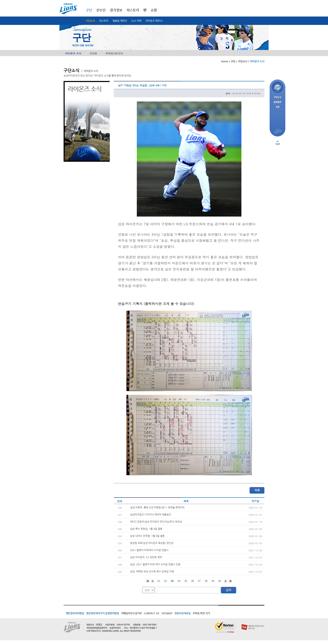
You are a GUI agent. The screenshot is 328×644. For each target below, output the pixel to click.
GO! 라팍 (136, 21)
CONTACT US (152, 613)
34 (179, 581)
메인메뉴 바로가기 (0, 0)
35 (186, 581)
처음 (148, 581)
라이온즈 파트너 (154, 21)
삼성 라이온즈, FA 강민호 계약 (146, 557)
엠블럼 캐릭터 (120, 21)
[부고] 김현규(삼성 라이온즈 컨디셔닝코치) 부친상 (156, 522)
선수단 (101, 10)
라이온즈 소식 (73, 53)
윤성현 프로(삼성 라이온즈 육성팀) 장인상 (152, 543)
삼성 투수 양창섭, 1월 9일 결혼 (146, 529)
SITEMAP (167, 613)
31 (159, 581)
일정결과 (277, 102)
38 (206, 581)
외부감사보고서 (114, 53)
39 (213, 581)
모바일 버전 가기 (201, 613)
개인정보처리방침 (75, 613)
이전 (153, 581)
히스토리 (104, 21)
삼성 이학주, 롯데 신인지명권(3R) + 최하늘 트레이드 (157, 507)
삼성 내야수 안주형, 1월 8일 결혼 (147, 536)
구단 (89, 10)
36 (193, 581)
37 (199, 581)
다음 (226, 581)
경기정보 (116, 10)
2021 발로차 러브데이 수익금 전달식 (149, 550)
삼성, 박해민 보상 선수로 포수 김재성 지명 (152, 571)
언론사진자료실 (183, 613)
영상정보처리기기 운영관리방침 (103, 613)
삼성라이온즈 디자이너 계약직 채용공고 (151, 514)
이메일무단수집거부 (131, 613)
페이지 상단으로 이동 (278, 143)
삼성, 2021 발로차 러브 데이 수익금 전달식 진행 (155, 564)
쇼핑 (154, 10)
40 (220, 581)
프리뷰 (93, 53)
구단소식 (90, 21)
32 (165, 581)
